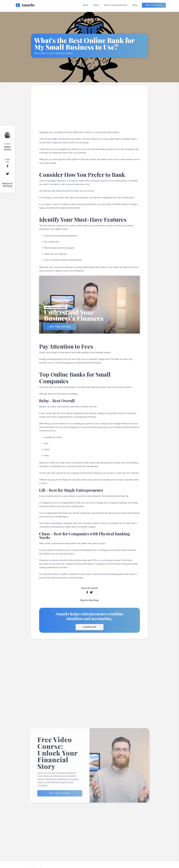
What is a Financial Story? (116, 5)
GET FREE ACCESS (60, 797)
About (96, 5)
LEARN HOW (90, 627)
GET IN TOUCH (154, 5)
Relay (42, 407)
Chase (47, 554)
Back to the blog (89, 600)
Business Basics (64, 53)
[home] (25, 6)
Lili (127, 496)
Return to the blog (7, 185)
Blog (135, 5)
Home (85, 5)
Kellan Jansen (7, 148)
